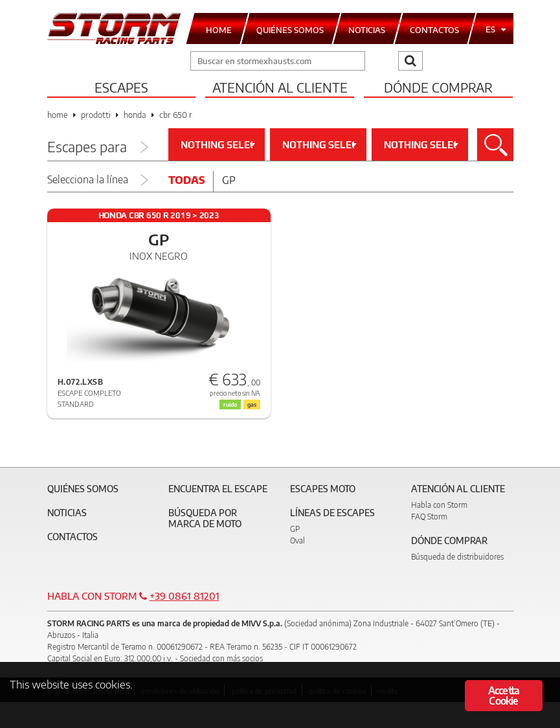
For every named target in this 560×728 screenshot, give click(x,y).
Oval (297, 540)
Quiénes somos (83, 489)
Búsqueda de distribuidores (457, 557)
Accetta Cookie (504, 696)
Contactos (73, 537)
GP (295, 529)
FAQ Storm (429, 517)
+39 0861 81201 (185, 596)
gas (252, 404)
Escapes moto (323, 489)
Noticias (67, 513)
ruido (230, 404)
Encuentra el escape (218, 489)
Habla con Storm (439, 505)
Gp (229, 180)
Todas (186, 180)
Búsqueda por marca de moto (205, 518)
